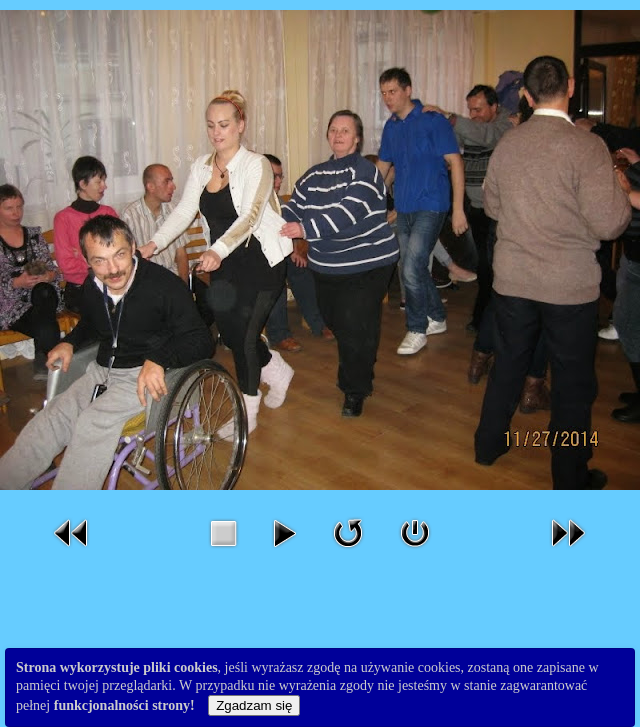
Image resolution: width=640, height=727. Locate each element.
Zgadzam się (254, 705)
